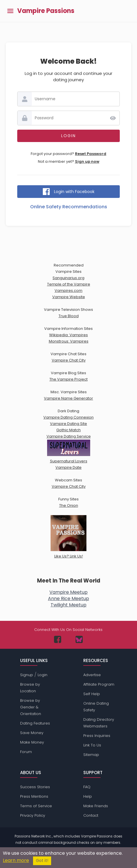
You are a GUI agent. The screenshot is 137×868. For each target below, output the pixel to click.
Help (88, 796)
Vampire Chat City (69, 360)
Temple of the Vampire (69, 284)
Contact (91, 815)
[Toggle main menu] (10, 11)
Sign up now (87, 161)
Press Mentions (34, 796)
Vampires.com (68, 291)
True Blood (69, 316)
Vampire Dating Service (69, 436)
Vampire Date (68, 467)
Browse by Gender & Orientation (31, 707)
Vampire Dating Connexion (68, 417)
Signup (27, 675)
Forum (26, 752)
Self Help (92, 694)
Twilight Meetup (68, 605)
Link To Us (92, 745)
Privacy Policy (33, 815)
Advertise (92, 675)
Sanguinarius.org (68, 278)
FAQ (87, 787)
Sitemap (91, 755)
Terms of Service (36, 806)
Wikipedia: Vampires (68, 335)
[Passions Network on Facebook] (58, 639)
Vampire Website (69, 297)
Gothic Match (68, 430)
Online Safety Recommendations (69, 207)
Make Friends (96, 806)
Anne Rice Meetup (68, 598)
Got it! (42, 861)
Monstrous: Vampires (69, 341)
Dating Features (35, 723)
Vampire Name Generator (68, 398)
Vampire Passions (46, 11)
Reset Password (91, 154)
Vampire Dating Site (68, 424)
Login (43, 675)
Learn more (16, 860)
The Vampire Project (68, 379)
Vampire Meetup (68, 592)
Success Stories (35, 787)
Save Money (32, 733)
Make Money (32, 742)
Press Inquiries (97, 736)
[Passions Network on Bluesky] (79, 639)
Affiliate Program (99, 684)
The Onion (69, 505)
